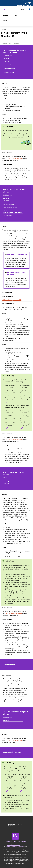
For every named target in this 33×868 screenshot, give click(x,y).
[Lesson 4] (10, 22)
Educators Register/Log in (24, 5)
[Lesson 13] (7, 24)
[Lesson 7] (17, 22)
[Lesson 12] (4, 24)
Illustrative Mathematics (14, 845)
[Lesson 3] (8, 22)
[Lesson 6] (15, 22)
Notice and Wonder (9, 72)
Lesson (16, 43)
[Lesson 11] (27, 22)
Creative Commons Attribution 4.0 (15, 846)
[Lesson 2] (6, 22)
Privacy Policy (10, 841)
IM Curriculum (27, 1)
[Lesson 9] (22, 22)
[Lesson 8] (19, 22)
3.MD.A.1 (7, 61)
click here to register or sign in (14, 158)
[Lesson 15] (13, 24)
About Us (28, 2)
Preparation (7, 43)
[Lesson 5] (12, 22)
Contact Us (28, 4)
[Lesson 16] (16, 24)
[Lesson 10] (24, 22)
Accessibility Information (20, 841)
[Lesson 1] (3, 22)
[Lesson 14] (10, 24)
